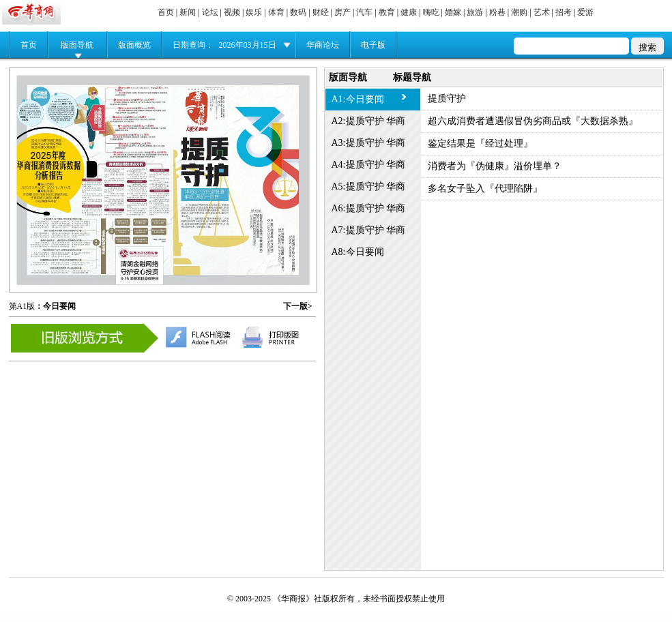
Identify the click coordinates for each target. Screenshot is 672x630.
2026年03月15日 (248, 45)
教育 (387, 12)
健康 (409, 12)
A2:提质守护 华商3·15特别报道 (369, 124)
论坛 (210, 12)
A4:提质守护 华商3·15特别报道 (369, 168)
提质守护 (447, 99)
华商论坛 (323, 45)
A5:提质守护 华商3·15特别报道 (369, 190)
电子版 (373, 45)
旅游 (475, 12)
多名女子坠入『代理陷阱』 (485, 189)
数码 (298, 12)
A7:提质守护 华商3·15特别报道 (369, 233)
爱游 (585, 12)
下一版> (298, 306)
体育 (276, 12)
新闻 (188, 12)
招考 (564, 12)
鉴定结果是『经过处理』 (480, 144)
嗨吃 (431, 12)
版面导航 (77, 45)
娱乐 (254, 12)
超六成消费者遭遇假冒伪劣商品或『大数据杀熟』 (533, 121)
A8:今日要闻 (358, 252)
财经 (321, 12)
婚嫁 (453, 12)
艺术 (542, 12)
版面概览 (134, 45)
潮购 (519, 12)
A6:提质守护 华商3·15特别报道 (369, 211)
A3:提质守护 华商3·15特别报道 (369, 146)
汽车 (364, 12)
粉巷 (497, 12)
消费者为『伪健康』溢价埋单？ (495, 166)
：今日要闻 (55, 306)
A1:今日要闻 (358, 99)
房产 (342, 12)
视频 (232, 12)
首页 (166, 12)
